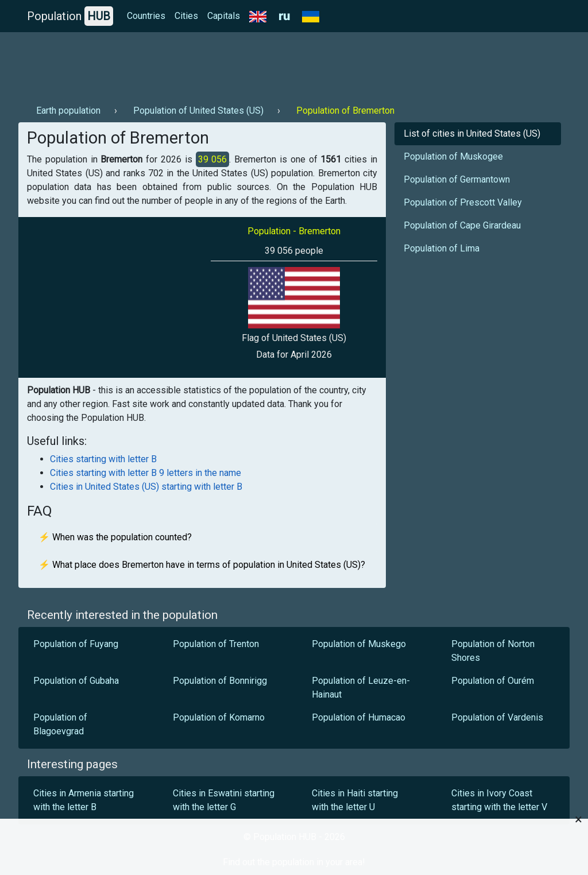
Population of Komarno (219, 717)
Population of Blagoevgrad (60, 724)
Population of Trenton (216, 644)
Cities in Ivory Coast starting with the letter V (499, 800)
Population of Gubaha (76, 681)
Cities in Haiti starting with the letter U (355, 800)
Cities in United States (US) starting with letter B (146, 487)
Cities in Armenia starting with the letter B (84, 800)
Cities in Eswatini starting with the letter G (224, 800)
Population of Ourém (493, 681)
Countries (146, 16)
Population (70, 16)
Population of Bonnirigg (220, 681)
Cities (186, 16)
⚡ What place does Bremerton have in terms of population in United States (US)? (202, 565)
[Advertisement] (227, 64)
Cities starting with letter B (103, 459)
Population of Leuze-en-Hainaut (361, 688)
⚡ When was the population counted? (115, 537)
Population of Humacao (359, 717)
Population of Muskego (359, 644)
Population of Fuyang (76, 644)
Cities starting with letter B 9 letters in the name (146, 473)
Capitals (224, 16)
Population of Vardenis (497, 717)
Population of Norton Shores (493, 651)
